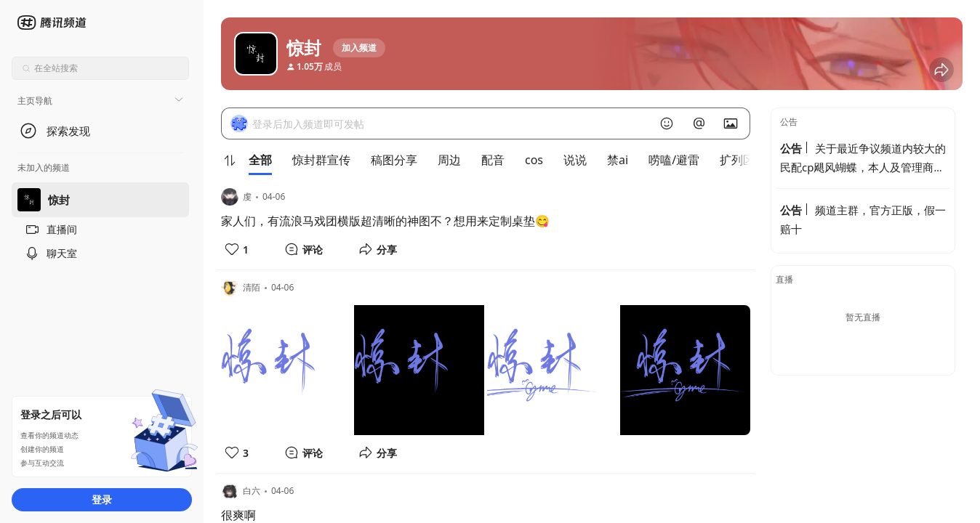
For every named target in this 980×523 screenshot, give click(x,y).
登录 (102, 499)
